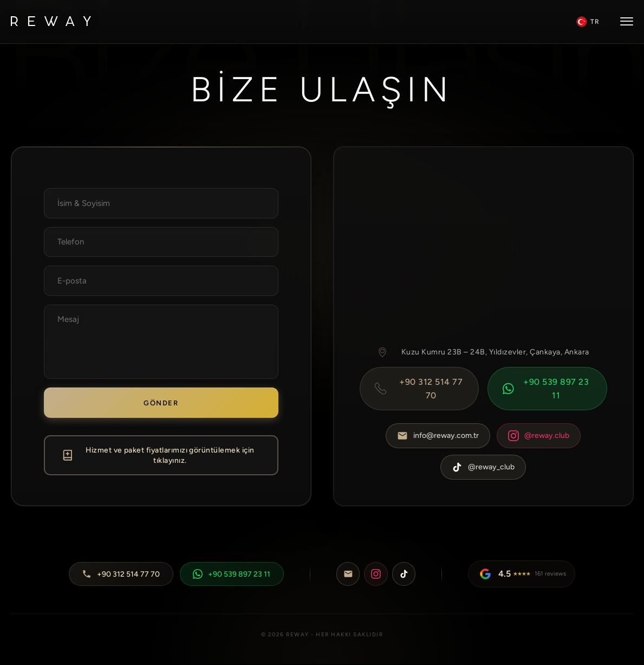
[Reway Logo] (51, 22)
